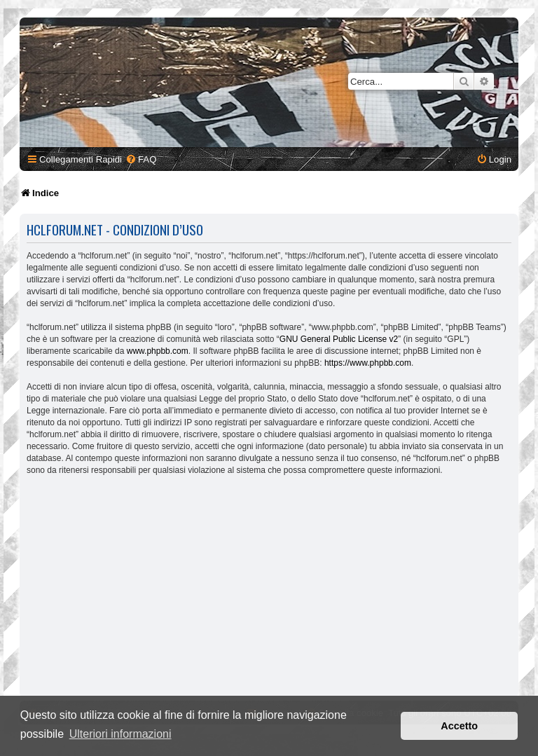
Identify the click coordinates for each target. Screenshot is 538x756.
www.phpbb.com (158, 351)
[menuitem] (141, 159)
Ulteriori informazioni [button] (120, 734)
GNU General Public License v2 (339, 339)
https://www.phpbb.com (368, 363)
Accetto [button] (459, 726)
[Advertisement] (269, 589)
